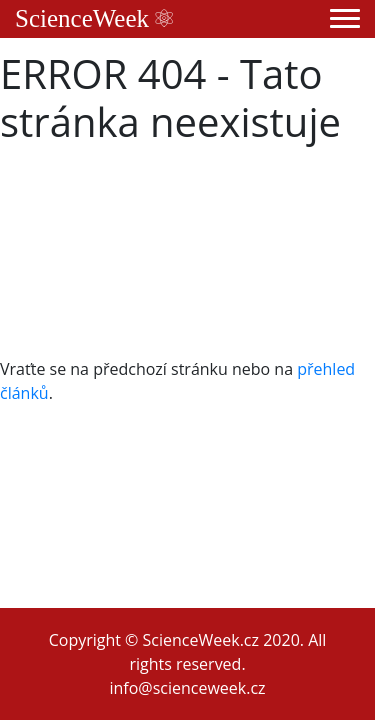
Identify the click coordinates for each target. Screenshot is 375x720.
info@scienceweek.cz (187, 688)
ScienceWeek (94, 18)
